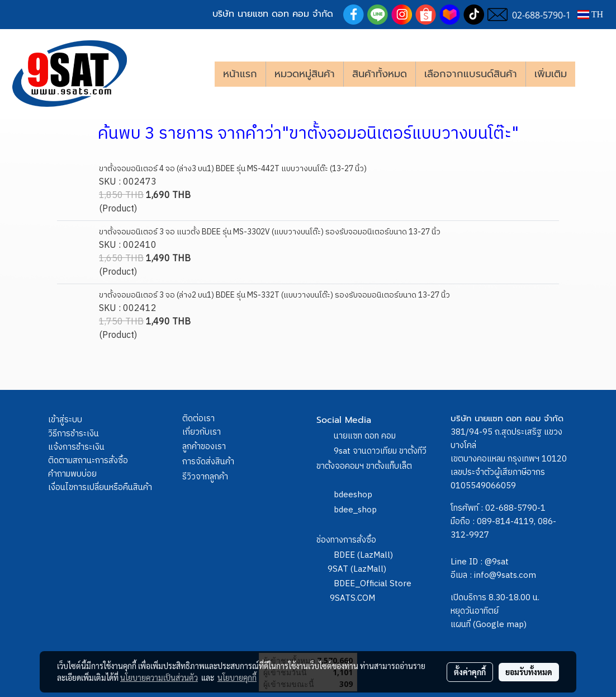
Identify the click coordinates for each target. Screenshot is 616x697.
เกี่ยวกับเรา (202, 432)
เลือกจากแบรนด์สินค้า (471, 74)
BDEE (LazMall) (363, 555)
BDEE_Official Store (373, 584)
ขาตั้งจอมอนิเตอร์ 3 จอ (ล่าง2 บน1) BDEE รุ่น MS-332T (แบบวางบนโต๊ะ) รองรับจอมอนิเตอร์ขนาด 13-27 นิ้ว (274, 295)
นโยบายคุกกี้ (237, 677)
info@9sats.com (505, 575)
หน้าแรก (240, 74)
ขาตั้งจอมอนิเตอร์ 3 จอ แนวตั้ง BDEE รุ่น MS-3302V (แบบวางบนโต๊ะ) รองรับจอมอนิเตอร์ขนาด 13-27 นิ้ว (270, 232)
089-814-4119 (505, 522)
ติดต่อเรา (198, 419)
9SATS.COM (352, 598)
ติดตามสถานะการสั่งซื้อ (88, 461)
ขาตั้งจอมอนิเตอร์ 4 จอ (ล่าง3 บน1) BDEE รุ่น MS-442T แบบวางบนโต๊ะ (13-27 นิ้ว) (233, 169)
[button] (592, 74)
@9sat (497, 562)
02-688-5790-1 (515, 508)
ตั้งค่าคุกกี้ (470, 672)
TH (590, 14)
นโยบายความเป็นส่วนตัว (159, 677)
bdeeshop (353, 495)
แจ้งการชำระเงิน (76, 447)
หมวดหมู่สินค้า (305, 74)
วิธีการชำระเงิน (74, 434)
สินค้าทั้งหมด (380, 74)
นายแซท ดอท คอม (365, 436)
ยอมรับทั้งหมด (529, 672)
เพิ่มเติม (551, 74)
